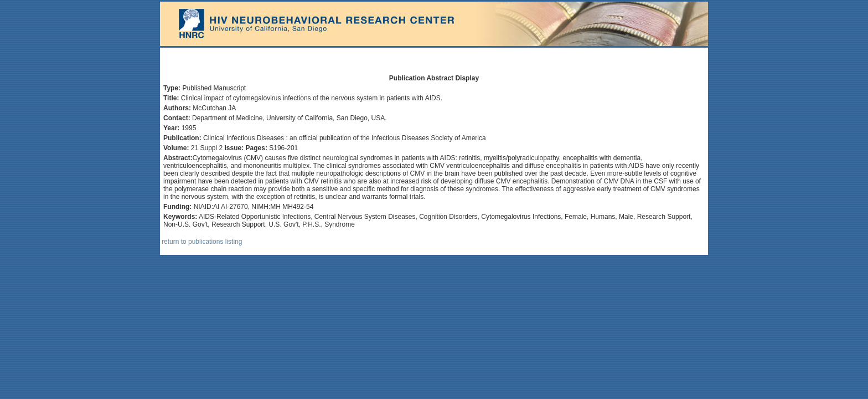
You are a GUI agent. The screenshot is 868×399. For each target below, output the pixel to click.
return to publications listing (202, 242)
